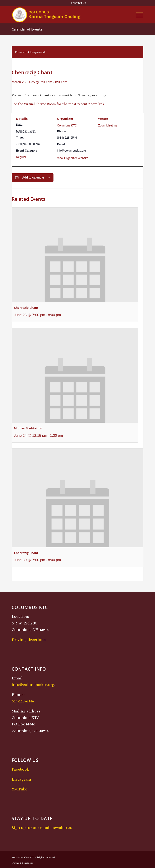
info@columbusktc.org (33, 685)
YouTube (20, 789)
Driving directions (29, 640)
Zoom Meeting (107, 125)
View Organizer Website (73, 158)
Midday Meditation (28, 428)
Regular (21, 157)
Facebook (20, 769)
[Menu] (138, 15)
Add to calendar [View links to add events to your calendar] (33, 177)
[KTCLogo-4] (64, 15)
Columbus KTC (67, 125)
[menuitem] (79, 3)
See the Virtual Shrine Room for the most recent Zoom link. (58, 104)
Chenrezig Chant (26, 308)
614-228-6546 (23, 701)
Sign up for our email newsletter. (42, 828)
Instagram (21, 779)
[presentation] (75, 255)
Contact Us (79, 3)
